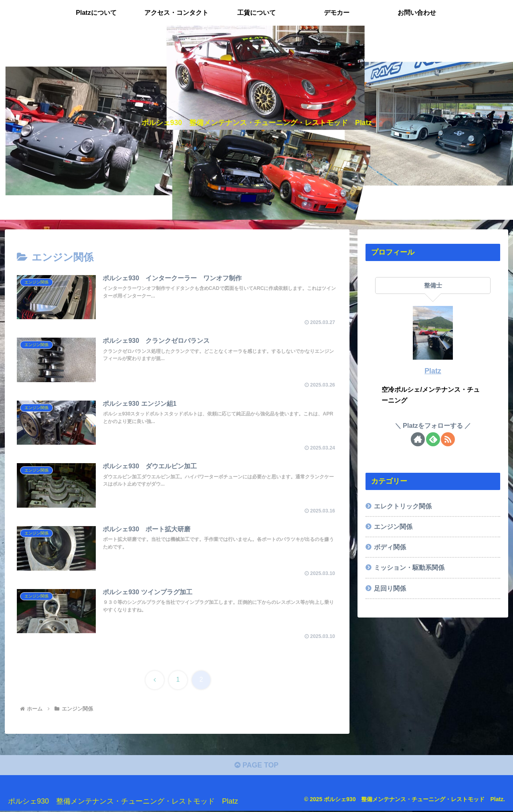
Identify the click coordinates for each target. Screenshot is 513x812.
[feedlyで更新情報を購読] (433, 439)
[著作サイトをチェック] (418, 439)
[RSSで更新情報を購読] (448, 439)
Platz (433, 371)
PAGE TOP (256, 766)
